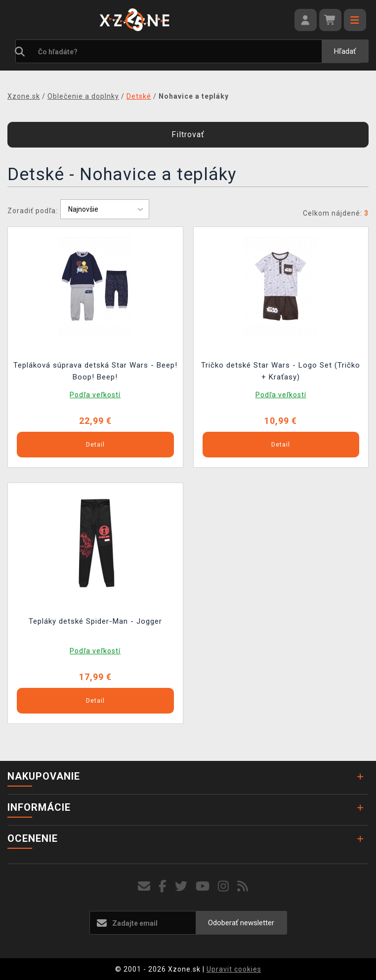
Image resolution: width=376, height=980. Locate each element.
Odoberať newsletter (241, 923)
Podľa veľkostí (95, 395)
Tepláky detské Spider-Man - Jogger (95, 621)
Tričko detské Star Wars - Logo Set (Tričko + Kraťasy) (281, 371)
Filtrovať (188, 134)
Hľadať (345, 51)
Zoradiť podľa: (33, 211)
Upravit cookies (234, 969)
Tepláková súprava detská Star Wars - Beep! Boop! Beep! (95, 371)
